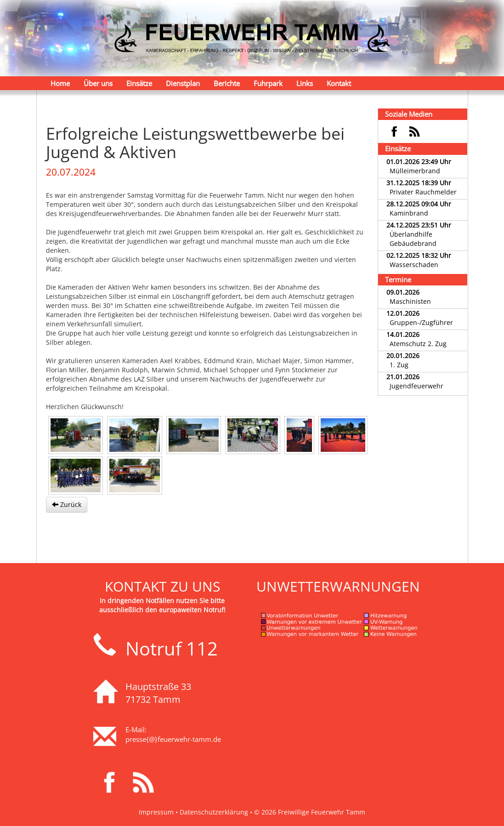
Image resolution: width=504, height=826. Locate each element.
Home (60, 83)
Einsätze (139, 83)
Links (305, 83)
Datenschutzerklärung (214, 812)
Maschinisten (410, 301)
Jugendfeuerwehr (416, 386)
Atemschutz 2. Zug (418, 344)
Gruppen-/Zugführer (421, 322)
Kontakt (339, 83)
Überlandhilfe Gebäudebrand (413, 239)
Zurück (67, 504)
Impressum (156, 812)
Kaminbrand (409, 213)
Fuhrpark (268, 83)
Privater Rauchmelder (423, 192)
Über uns (98, 83)
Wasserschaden (414, 265)
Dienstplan (183, 83)
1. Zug (399, 365)
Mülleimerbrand (415, 171)
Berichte (227, 83)
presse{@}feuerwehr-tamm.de (173, 739)
